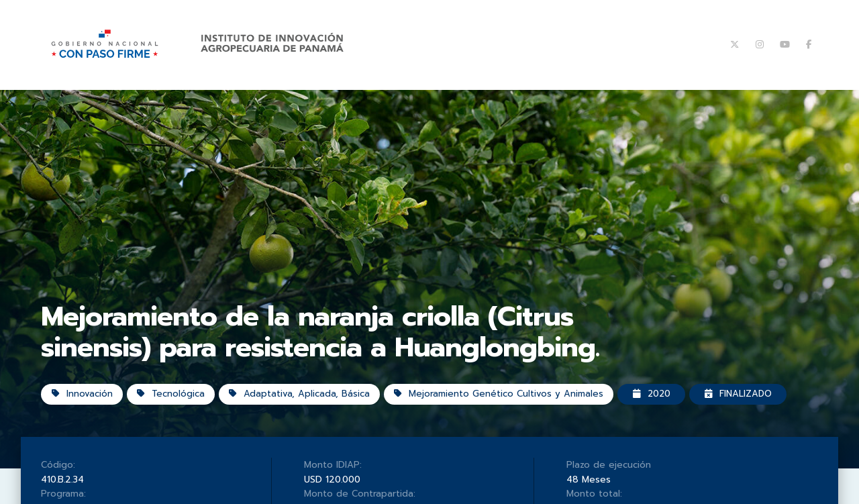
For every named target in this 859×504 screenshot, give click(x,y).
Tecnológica (171, 404)
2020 (655, 404)
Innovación (82, 404)
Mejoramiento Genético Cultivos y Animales (501, 404)
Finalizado (744, 404)
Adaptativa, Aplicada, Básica (300, 404)
